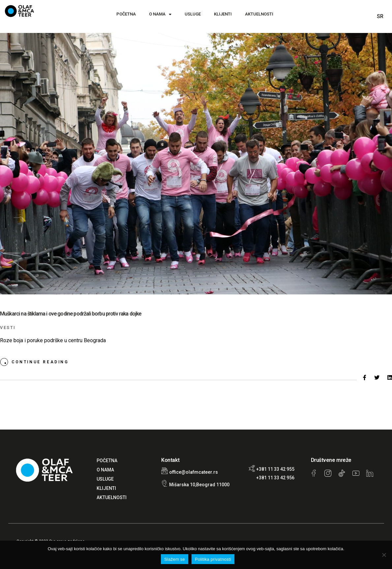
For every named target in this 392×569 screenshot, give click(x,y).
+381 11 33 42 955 (275, 469)
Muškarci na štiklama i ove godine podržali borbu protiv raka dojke (71, 314)
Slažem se (175, 559)
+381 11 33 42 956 (275, 478)
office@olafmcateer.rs (194, 472)
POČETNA (126, 14)
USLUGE (193, 14)
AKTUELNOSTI (259, 14)
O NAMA (160, 14)
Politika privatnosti (213, 559)
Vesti (8, 328)
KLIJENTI (223, 14)
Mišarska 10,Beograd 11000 (199, 485)
